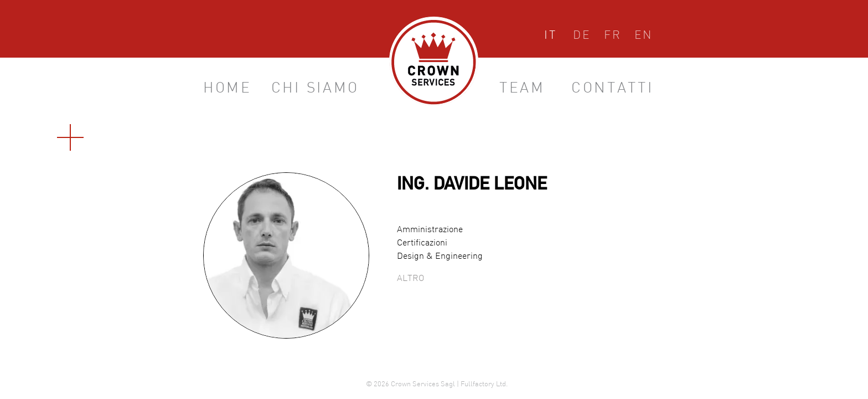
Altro (410, 279)
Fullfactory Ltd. (484, 385)
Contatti (613, 89)
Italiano (551, 37)
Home (228, 89)
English (644, 37)
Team (522, 89)
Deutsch (582, 37)
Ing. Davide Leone (472, 186)
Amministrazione (430, 230)
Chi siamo (315, 89)
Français (613, 37)
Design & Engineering (440, 257)
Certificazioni (422, 243)
